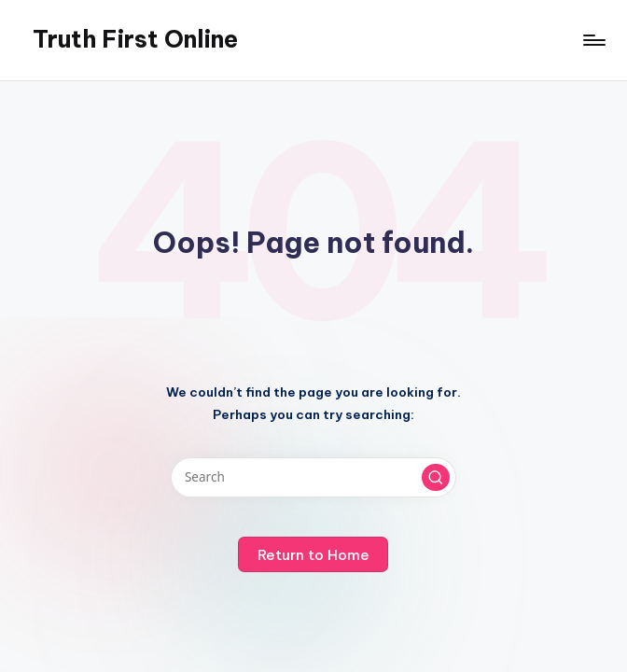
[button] (436, 478)
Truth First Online (135, 39)
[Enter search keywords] (313, 477)
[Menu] (593, 40)
